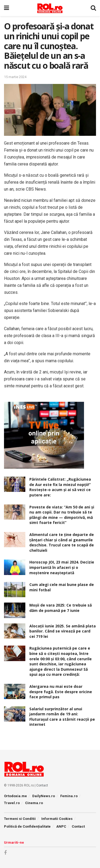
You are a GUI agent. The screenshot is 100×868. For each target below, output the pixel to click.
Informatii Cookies (57, 819)
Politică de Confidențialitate (27, 826)
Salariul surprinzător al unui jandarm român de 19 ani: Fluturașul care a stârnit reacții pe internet (62, 717)
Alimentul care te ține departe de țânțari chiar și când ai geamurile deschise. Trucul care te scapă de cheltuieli (62, 542)
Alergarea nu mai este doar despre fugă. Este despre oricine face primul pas (61, 692)
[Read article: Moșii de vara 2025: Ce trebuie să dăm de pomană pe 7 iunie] (15, 610)
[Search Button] (93, 8)
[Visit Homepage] (50, 8)
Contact (42, 785)
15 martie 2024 (15, 77)
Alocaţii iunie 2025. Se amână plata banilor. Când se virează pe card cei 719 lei (63, 631)
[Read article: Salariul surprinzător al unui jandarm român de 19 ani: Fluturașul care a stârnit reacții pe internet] (15, 714)
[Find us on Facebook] (5, 853)
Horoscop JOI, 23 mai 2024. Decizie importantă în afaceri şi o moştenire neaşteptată (62, 567)
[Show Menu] (7, 8)
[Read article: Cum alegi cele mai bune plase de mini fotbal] (15, 590)
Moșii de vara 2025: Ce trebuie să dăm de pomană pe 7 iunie (61, 608)
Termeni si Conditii (20, 819)
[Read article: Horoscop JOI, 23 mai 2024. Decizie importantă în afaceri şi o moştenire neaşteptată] (15, 567)
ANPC (61, 826)
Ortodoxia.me (15, 796)
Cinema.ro (34, 803)
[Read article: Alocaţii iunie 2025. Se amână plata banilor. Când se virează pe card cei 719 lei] (15, 631)
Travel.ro (12, 803)
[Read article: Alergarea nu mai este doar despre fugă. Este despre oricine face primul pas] (15, 691)
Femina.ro (69, 796)
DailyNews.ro (44, 796)
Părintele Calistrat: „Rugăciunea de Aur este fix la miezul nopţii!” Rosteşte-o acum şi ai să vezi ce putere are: (60, 487)
